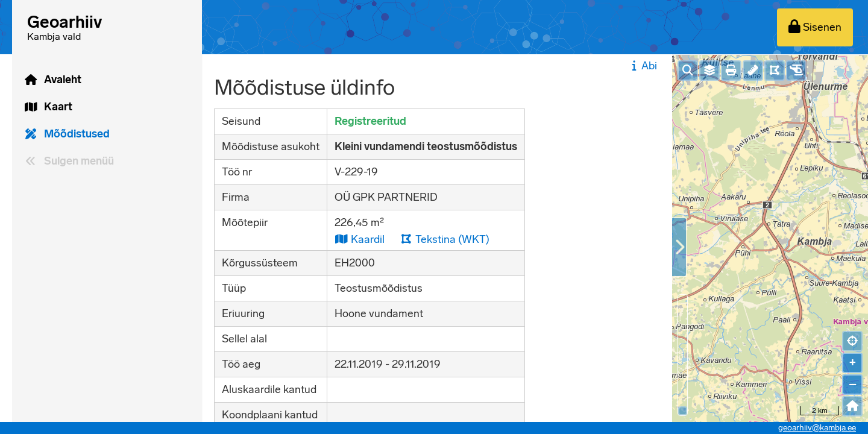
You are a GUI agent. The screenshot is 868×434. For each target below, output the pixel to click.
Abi (643, 66)
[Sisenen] (815, 27)
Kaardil (360, 239)
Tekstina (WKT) (445, 239)
